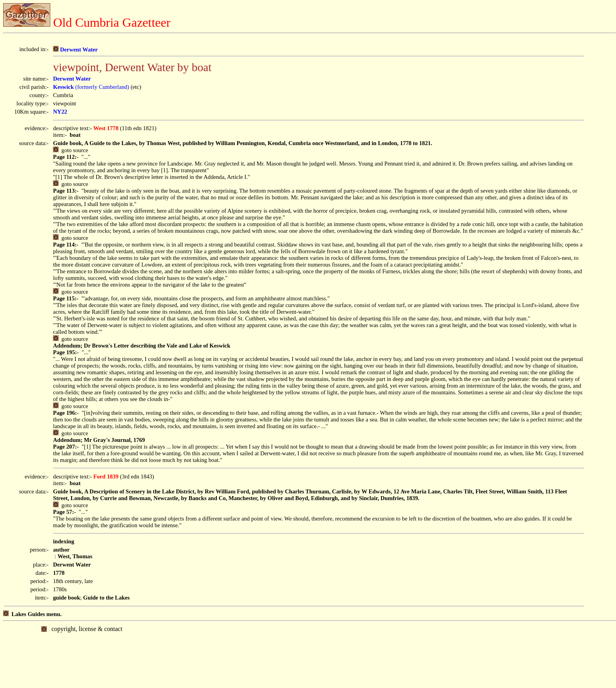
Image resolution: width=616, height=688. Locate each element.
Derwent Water (75, 50)
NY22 (60, 112)
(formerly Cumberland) (91, 87)
